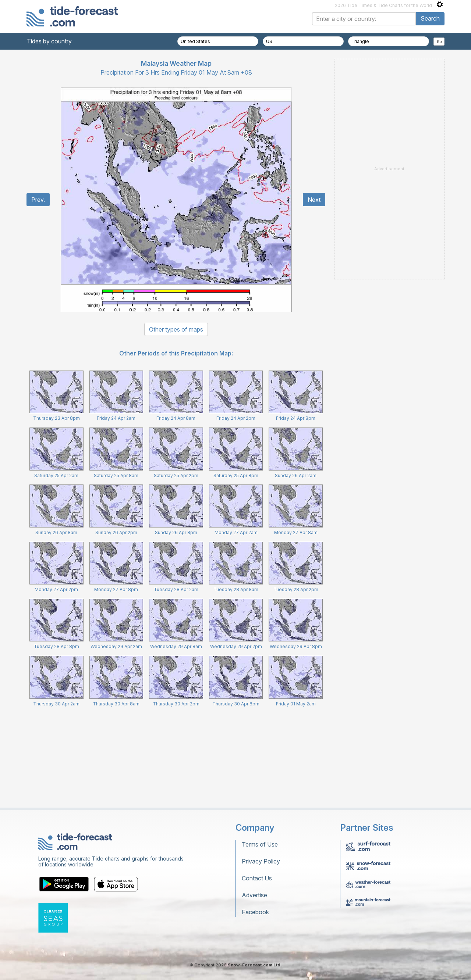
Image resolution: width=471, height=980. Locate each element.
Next (314, 200)
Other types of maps (176, 329)
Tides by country (49, 41)
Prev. (38, 200)
